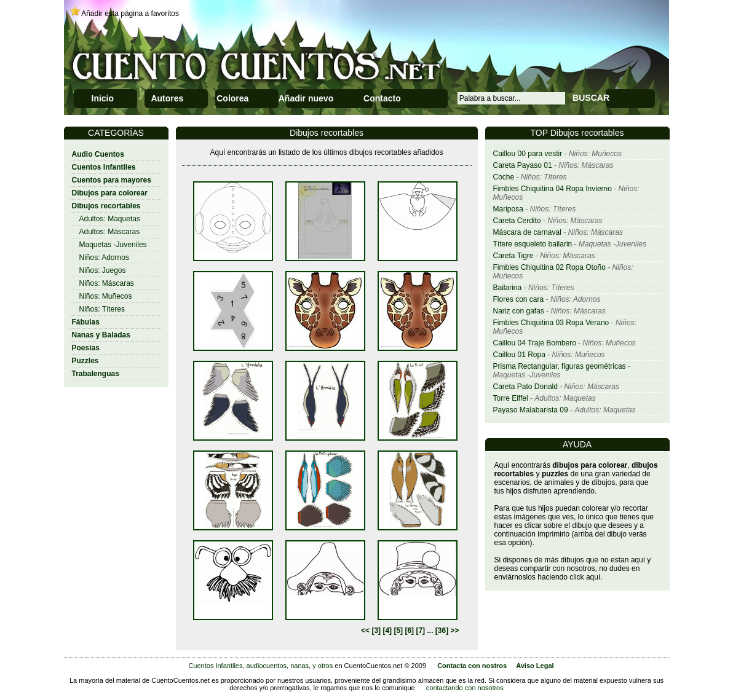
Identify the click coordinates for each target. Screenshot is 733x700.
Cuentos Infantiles (104, 167)
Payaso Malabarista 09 (531, 410)
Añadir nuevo (306, 98)
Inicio (103, 98)
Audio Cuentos (98, 154)
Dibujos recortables (106, 206)
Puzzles (85, 361)
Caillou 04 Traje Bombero (535, 343)
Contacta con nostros (472, 666)
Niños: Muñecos (106, 296)
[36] (442, 631)
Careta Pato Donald (525, 387)
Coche (504, 177)
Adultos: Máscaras (110, 232)
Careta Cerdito (517, 221)
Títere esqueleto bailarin (533, 244)
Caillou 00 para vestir (528, 154)
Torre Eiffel (511, 398)
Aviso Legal (535, 666)
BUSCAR (591, 98)
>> (454, 631)
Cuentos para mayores (112, 180)
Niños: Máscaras (107, 283)
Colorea (232, 98)
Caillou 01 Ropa (519, 355)
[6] (409, 631)
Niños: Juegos (103, 270)
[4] (387, 631)
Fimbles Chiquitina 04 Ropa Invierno (553, 189)
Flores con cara (519, 299)
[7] (420, 631)
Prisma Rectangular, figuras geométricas (560, 366)
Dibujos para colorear (110, 193)
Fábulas (86, 322)
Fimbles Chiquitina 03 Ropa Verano (551, 323)
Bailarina (508, 288)
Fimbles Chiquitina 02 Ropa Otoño (549, 267)
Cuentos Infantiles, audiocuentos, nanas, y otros (260, 666)
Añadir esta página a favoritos (130, 14)
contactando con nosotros (465, 688)
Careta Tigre (513, 256)
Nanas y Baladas (101, 335)
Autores (167, 98)
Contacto (382, 98)
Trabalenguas (96, 374)
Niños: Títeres (102, 309)
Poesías (86, 348)
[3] (376, 631)
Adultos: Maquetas (110, 219)
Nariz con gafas (519, 311)
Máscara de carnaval (527, 232)
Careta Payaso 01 (523, 165)
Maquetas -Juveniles (113, 245)
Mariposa (508, 209)
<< (365, 631)
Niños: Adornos (104, 258)
